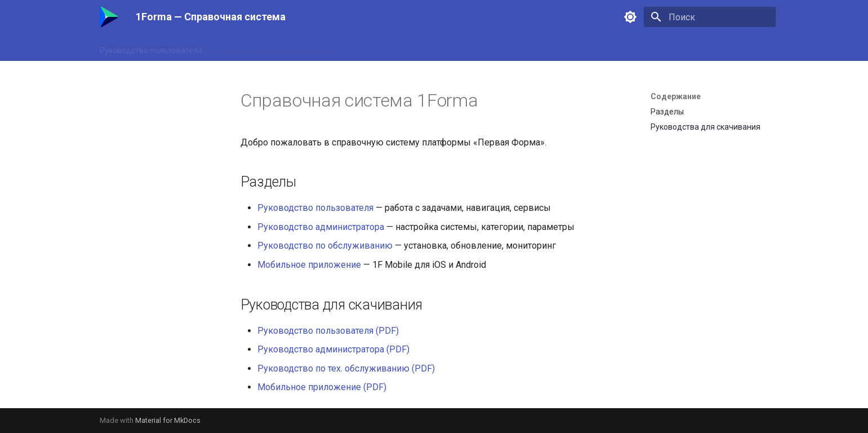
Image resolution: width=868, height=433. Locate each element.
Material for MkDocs (168, 420)
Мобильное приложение (519, 48)
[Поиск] (710, 17)
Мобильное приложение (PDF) (322, 387)
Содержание (676, 96)
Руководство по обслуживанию (401, 48)
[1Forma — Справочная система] (109, 17)
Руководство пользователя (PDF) (328, 331)
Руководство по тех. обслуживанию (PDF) (346, 368)
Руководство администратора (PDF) (333, 349)
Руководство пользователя (151, 48)
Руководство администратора (272, 48)
